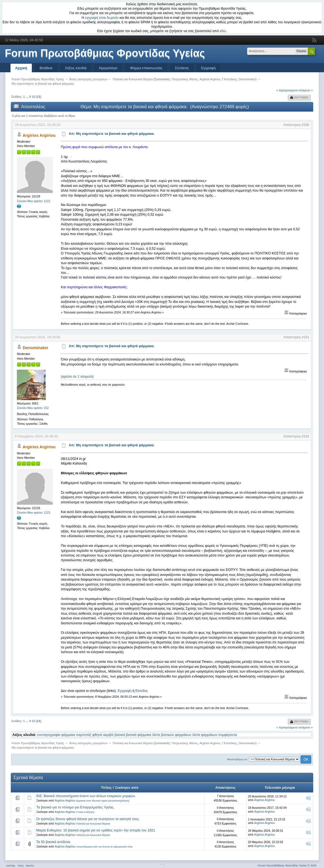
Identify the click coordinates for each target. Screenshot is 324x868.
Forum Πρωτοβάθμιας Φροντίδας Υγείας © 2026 (287, 865)
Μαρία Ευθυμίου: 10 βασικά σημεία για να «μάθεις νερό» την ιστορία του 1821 (96, 830)
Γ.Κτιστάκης (230, 79)
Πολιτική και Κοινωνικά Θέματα (93, 824)
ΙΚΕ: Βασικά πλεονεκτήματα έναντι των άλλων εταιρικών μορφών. (86, 796)
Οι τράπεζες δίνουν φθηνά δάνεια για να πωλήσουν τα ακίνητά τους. (88, 819)
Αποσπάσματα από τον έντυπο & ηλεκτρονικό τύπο (104, 847)
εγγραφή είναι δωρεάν (102, 18)
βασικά (120, 735)
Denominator (247, 79)
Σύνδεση (182, 68)
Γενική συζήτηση (85, 812)
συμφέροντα (228, 735)
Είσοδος (142, 691)
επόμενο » (306, 90)
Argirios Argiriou (210, 79)
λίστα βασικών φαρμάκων (172, 735)
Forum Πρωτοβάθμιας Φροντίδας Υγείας (105, 53)
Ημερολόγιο (108, 68)
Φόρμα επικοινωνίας (146, 68)
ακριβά (108, 735)
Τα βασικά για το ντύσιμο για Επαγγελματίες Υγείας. (75, 807)
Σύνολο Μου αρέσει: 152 (33, 408)
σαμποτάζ (84, 735)
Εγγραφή (208, 68)
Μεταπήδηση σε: (238, 759)
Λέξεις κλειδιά (76, 68)
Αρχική (21, 68)
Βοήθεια (46, 68)
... (27, 97)
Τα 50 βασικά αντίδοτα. (54, 842)
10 (33, 97)
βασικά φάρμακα (139, 735)
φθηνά (97, 735)
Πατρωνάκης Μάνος (185, 79)
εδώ (223, 31)
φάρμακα (68, 735)
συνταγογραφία (49, 735)
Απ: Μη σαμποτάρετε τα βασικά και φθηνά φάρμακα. (112, 134)
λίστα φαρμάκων (205, 735)
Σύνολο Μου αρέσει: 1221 (34, 201)
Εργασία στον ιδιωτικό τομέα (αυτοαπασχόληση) (103, 801)
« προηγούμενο (287, 90)
